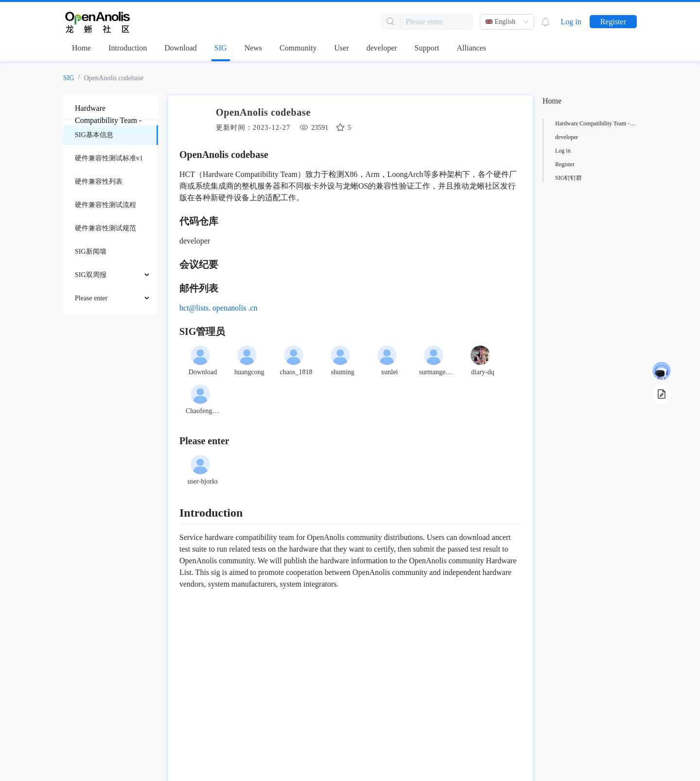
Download (181, 48)
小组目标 (567, 151)
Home (81, 48)
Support (427, 48)
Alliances (472, 48)
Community (298, 48)
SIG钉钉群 (569, 178)
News (253, 48)
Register (613, 22)
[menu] (111, 217)
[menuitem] (111, 135)
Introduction (128, 48)
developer (382, 48)
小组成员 (567, 164)
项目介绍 (567, 123)
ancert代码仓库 (574, 137)
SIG (221, 48)
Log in (571, 22)
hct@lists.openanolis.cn (217, 308)
